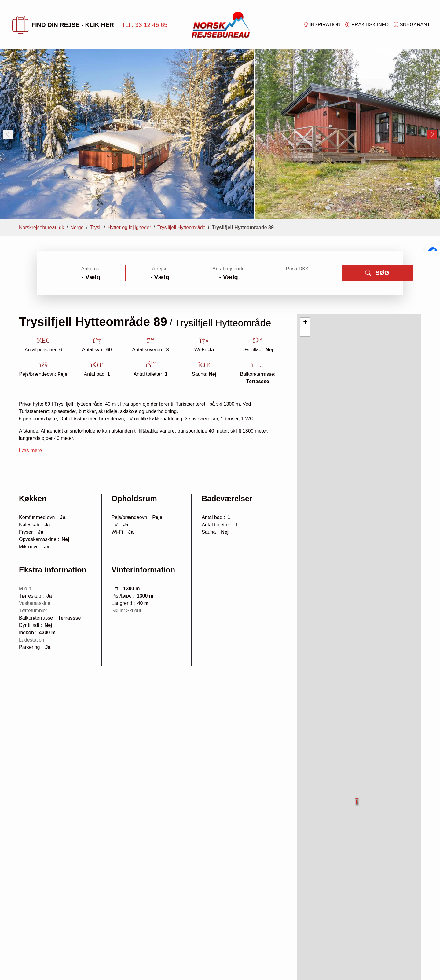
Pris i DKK (297, 269)
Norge (77, 227)
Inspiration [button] (322, 25)
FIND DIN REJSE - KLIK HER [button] (63, 25)
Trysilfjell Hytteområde (182, 227)
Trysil (96, 227)
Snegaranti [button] (413, 25)
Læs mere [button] (31, 450)
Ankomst (91, 269)
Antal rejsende (229, 269)
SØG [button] (377, 273)
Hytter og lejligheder (129, 227)
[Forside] (221, 24)
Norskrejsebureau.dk (42, 227)
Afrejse (160, 269)
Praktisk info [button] (367, 25)
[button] (357, 798)
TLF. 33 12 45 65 (145, 25)
